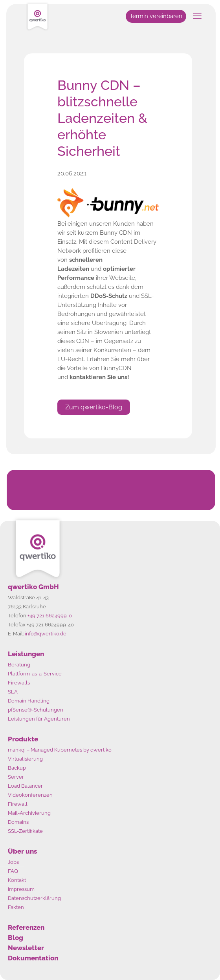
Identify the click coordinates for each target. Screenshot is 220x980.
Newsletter (26, 948)
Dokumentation (33, 958)
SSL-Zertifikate (25, 831)
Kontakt (17, 880)
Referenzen (26, 927)
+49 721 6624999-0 (50, 616)
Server (16, 777)
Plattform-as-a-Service (35, 674)
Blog (16, 938)
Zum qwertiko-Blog (94, 407)
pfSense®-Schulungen (36, 710)
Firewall (18, 804)
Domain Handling (29, 701)
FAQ (13, 871)
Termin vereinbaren (156, 16)
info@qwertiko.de (46, 634)
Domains (18, 822)
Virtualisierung (25, 759)
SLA (13, 692)
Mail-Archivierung (29, 813)
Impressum (21, 889)
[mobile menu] (197, 16)
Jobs (13, 862)
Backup (17, 768)
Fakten (16, 907)
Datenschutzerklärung (34, 898)
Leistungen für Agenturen (39, 719)
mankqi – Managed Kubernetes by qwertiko (60, 750)
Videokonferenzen (30, 795)
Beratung (19, 665)
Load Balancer (25, 786)
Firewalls (19, 683)
